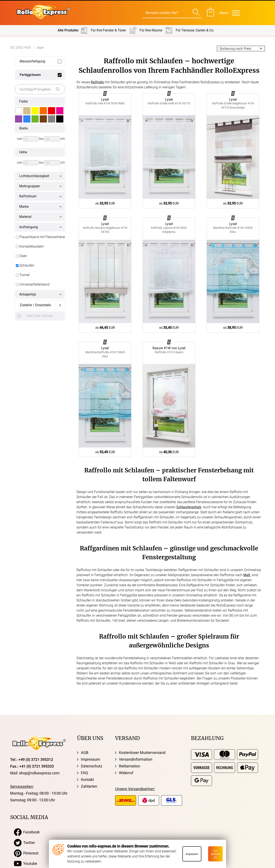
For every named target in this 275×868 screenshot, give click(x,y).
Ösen (21, 256)
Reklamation (129, 766)
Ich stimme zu (215, 854)
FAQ (84, 773)
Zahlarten (89, 786)
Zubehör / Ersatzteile (35, 305)
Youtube (26, 864)
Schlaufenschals (189, 507)
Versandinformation (136, 759)
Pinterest (26, 853)
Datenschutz (92, 766)
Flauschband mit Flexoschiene (40, 237)
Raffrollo (97, 82)
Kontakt (87, 780)
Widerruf (126, 773)
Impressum (91, 759)
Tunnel (22, 275)
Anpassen (192, 854)
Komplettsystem (29, 247)
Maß (247, 575)
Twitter (25, 843)
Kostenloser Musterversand (142, 753)
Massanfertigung (32, 61)
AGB (85, 753)
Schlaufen (25, 266)
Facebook (27, 832)
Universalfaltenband (32, 284)
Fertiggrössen (30, 75)
